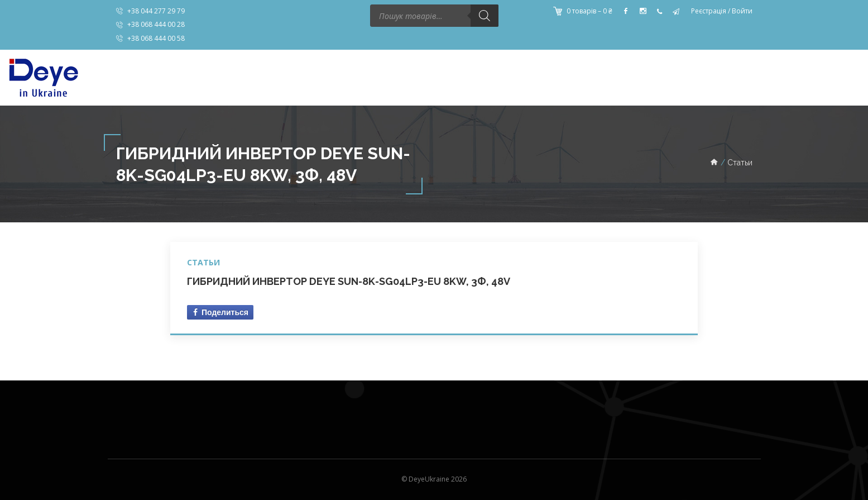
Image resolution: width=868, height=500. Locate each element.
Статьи (203, 262)
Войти (742, 11)
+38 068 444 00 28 (156, 24)
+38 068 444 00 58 (156, 38)
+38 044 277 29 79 (156, 11)
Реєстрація (709, 11)
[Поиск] (485, 16)
